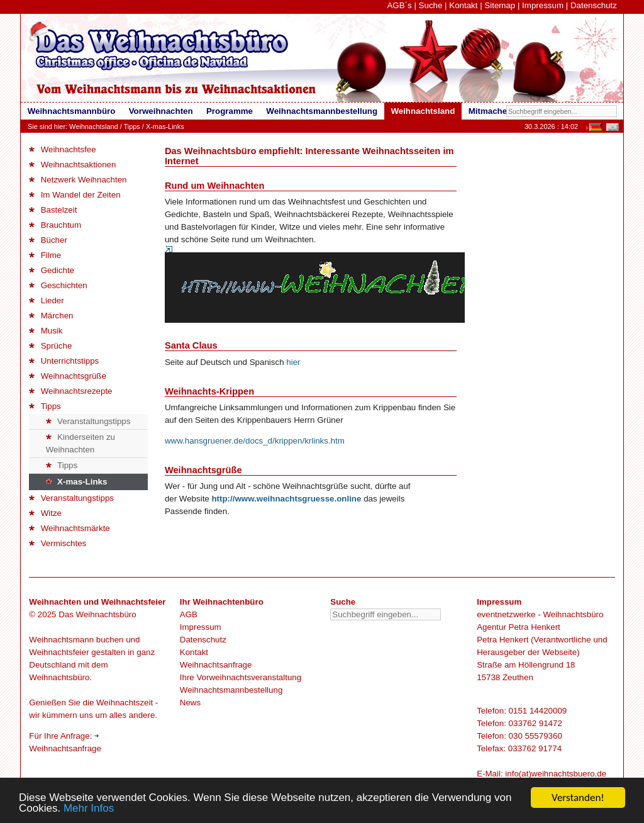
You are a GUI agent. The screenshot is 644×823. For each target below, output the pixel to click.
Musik (46, 331)
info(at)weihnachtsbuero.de (556, 774)
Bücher (48, 240)
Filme (45, 255)
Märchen (51, 316)
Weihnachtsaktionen (72, 165)
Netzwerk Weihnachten (78, 180)
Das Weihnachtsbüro (97, 614)
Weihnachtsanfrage (216, 665)
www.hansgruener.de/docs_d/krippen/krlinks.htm (255, 441)
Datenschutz (594, 5)
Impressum (543, 5)
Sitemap (500, 5)
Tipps (132, 126)
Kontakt (463, 5)
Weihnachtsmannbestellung (231, 690)
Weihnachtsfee (62, 149)
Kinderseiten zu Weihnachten (80, 443)
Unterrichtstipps (64, 361)
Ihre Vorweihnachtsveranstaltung (241, 677)
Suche (431, 5)
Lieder (46, 300)
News (190, 703)
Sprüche (50, 346)
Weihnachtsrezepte (70, 391)
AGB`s (399, 5)
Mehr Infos (89, 809)
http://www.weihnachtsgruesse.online (286, 499)
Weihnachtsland (94, 126)
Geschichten (58, 285)
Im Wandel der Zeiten (75, 195)
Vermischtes (58, 543)
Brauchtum (55, 225)
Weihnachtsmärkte (69, 528)
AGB (189, 614)
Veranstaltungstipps (88, 421)
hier (293, 362)
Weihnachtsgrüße (68, 376)
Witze (45, 513)
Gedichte (52, 270)
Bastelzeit (53, 210)
